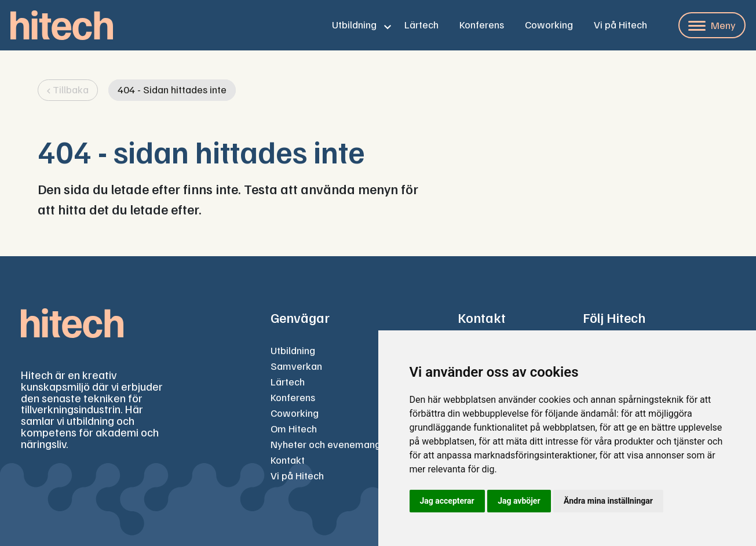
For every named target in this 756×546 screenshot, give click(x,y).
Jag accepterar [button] (447, 501)
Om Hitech (294, 428)
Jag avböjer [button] (519, 501)
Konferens (482, 24)
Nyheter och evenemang (326, 444)
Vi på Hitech (620, 24)
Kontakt (288, 460)
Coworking (549, 24)
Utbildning (354, 24)
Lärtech (421, 24)
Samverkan (296, 366)
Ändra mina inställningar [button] (608, 501)
